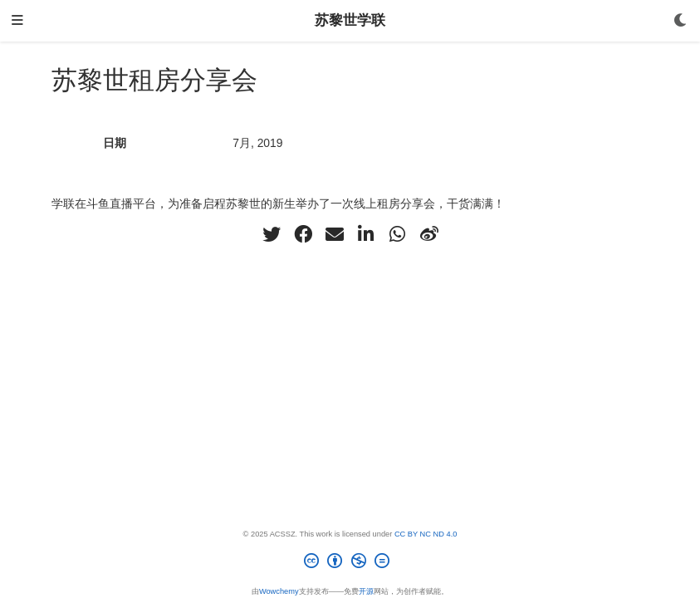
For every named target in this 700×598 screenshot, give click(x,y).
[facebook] (303, 234)
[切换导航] (17, 21)
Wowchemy (279, 591)
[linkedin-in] (366, 234)
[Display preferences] (681, 21)
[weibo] (429, 234)
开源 (366, 591)
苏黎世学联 (350, 20)
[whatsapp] (398, 234)
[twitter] (272, 234)
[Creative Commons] (350, 564)
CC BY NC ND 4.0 (426, 534)
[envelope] (335, 234)
